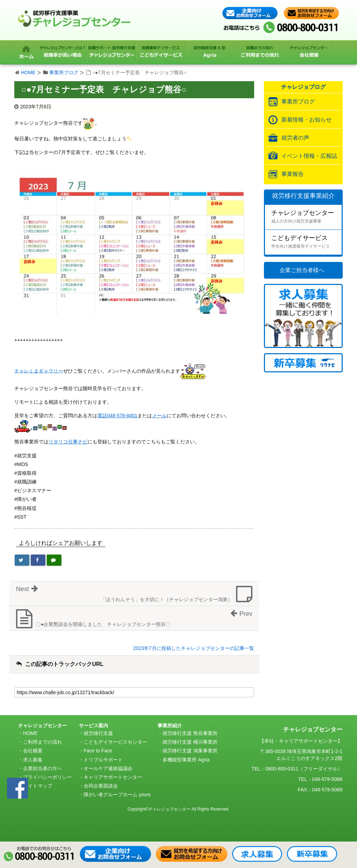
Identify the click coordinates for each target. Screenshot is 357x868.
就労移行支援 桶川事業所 (190, 742)
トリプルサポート (103, 760)
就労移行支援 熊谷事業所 (190, 733)
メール (159, 416)
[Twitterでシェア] (22, 560)
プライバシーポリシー (47, 777)
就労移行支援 (98, 733)
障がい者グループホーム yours (117, 795)
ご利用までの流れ (43, 742)
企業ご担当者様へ (302, 270)
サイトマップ (38, 786)
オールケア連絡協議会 (108, 768)
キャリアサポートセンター (113, 777)
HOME (28, 72)
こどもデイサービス (306, 242)
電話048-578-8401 (117, 416)
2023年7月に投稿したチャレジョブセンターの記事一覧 (194, 648)
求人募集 (33, 760)
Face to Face (98, 751)
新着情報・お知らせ (306, 120)
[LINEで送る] (54, 560)
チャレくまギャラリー (39, 371)
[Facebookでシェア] (38, 560)
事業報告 (293, 174)
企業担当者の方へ (43, 768)
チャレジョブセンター (306, 217)
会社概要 (33, 751)
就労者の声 (295, 138)
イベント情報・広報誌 (309, 156)
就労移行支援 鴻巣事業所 (190, 751)
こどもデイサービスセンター (115, 742)
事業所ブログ (64, 72)
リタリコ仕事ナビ (68, 442)
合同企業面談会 (101, 786)
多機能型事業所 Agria (186, 760)
